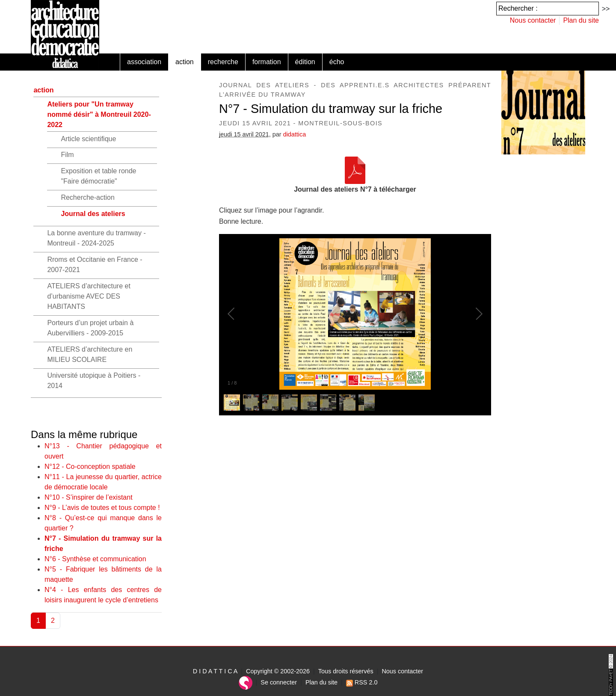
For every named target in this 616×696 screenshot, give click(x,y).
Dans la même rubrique (84, 434)
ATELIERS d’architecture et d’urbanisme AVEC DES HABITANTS (89, 296)
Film (67, 155)
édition (305, 62)
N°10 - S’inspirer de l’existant (89, 497)
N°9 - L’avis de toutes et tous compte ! (102, 508)
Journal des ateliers (93, 214)
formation (267, 62)
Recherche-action (87, 197)
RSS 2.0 (362, 682)
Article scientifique (88, 139)
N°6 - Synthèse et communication (95, 559)
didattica (295, 134)
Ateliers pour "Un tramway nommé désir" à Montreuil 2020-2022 (99, 114)
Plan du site (581, 20)
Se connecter (279, 682)
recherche (223, 62)
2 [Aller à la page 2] (53, 620)
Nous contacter (533, 20)
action (185, 62)
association (144, 62)
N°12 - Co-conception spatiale (90, 466)
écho (337, 62)
